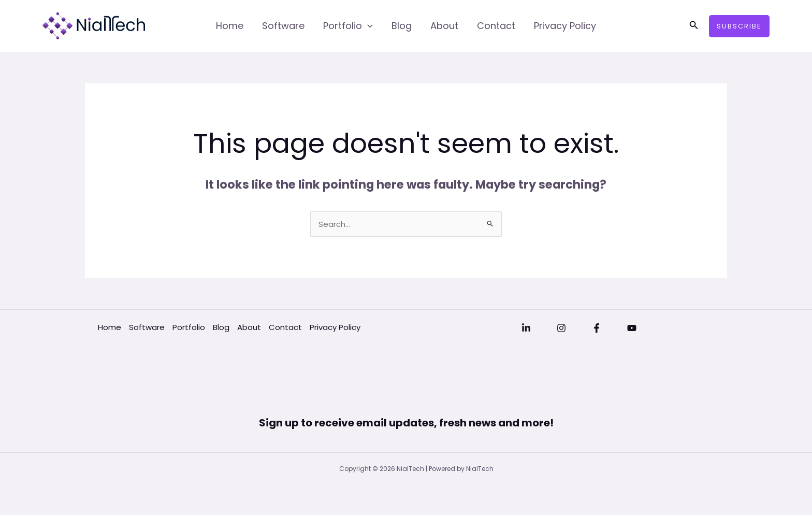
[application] (367, 26)
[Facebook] (597, 328)
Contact (496, 26)
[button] (694, 26)
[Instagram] (561, 328)
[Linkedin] (526, 328)
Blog (402, 26)
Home (230, 26)
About (444, 26)
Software (283, 26)
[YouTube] (632, 328)
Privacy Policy (565, 26)
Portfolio (348, 26)
